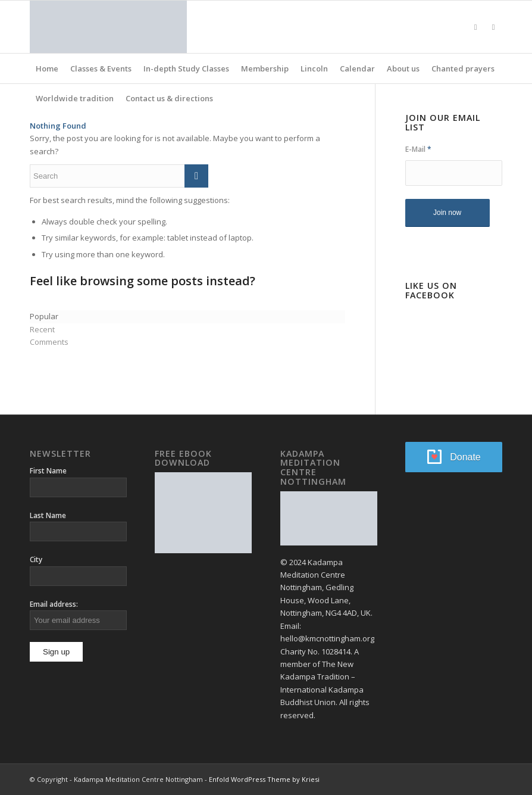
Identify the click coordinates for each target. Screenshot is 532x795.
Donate (465, 457)
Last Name (48, 515)
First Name (48, 471)
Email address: (54, 604)
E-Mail (418, 149)
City (36, 559)
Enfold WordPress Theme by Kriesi (264, 779)
